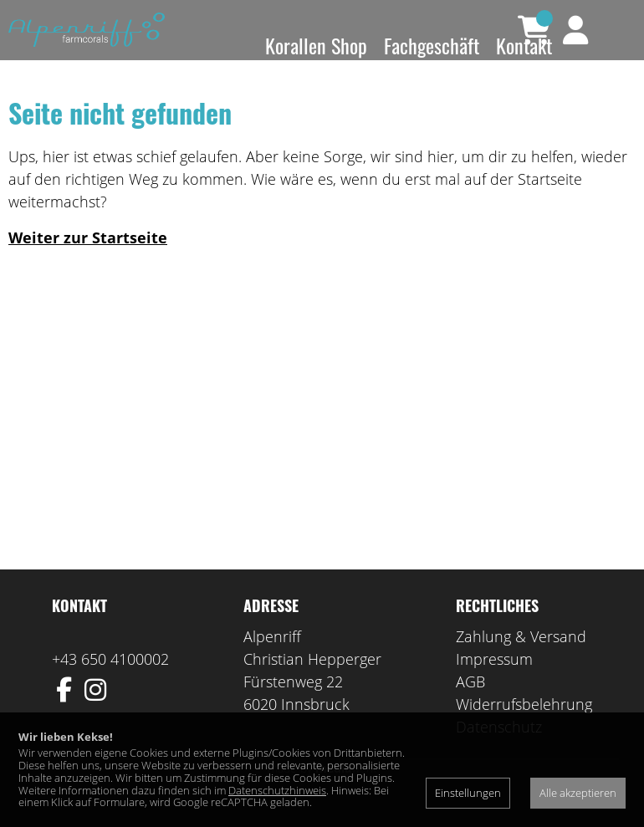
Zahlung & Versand (521, 661)
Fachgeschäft (432, 45)
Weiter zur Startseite (88, 262)
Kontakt (524, 45)
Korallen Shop (316, 45)
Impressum (494, 683)
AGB (470, 706)
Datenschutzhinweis (277, 790)
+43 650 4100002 (110, 683)
